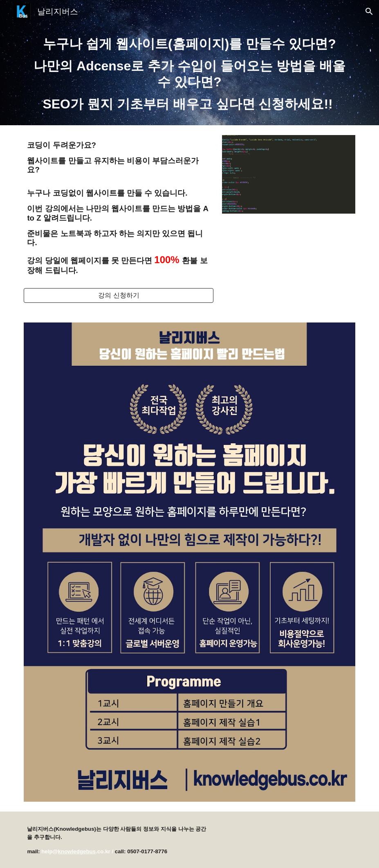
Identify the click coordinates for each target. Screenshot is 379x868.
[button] (369, 11)
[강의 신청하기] (119, 296)
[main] (189, 74)
